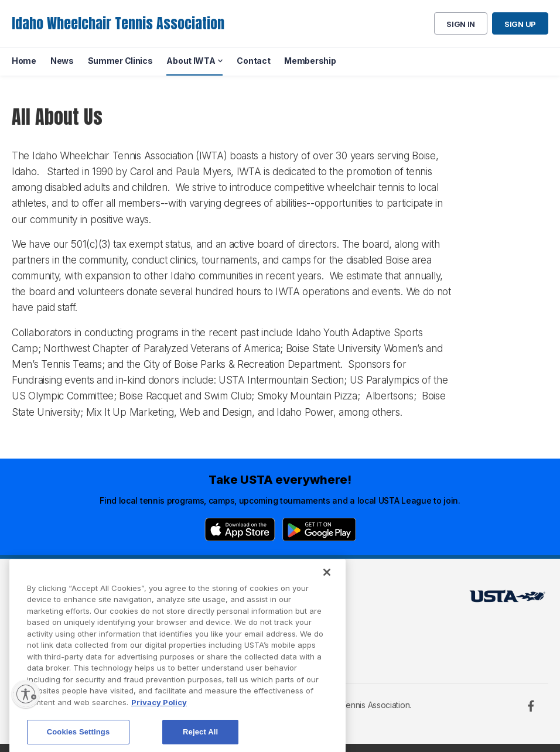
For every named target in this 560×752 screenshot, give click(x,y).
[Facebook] (531, 706)
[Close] (327, 590)
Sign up (520, 24)
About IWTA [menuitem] (191, 61)
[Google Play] (319, 529)
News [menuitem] (62, 61)
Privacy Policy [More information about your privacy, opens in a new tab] (159, 720)
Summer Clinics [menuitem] (120, 61)
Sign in (461, 24)
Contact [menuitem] (253, 61)
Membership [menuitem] (310, 61)
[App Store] (240, 529)
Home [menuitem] (24, 61)
